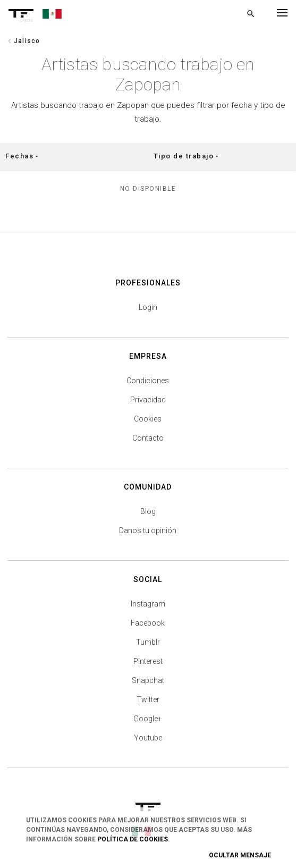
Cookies (148, 419)
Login (148, 307)
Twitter (148, 700)
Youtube (148, 738)
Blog (148, 511)
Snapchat (148, 680)
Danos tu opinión (148, 530)
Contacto (148, 438)
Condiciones (148, 381)
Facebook (148, 623)
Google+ (148, 719)
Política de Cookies (133, 839)
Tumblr (148, 642)
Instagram (148, 604)
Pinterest (148, 661)
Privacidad (148, 400)
